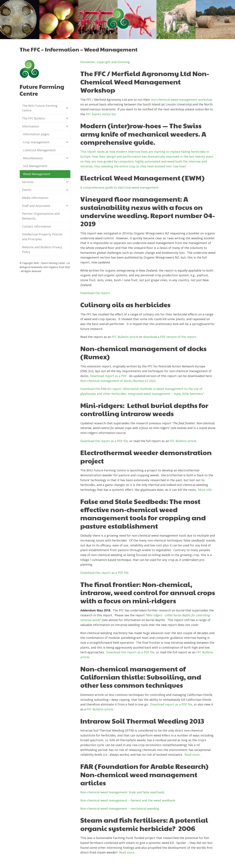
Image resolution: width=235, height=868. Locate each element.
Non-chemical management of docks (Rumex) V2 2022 (118, 381)
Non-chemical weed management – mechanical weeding (120, 809)
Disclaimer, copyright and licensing (105, 62)
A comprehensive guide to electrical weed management (119, 187)
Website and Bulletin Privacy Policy (42, 250)
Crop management (45, 142)
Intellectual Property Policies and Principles (42, 237)
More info (205, 490)
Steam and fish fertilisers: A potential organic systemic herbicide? (144, 824)
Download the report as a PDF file (104, 441)
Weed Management (37, 174)
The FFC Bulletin (45, 119)
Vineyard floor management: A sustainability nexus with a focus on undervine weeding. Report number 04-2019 (148, 211)
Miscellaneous (45, 158)
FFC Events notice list (101, 114)
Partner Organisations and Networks (41, 216)
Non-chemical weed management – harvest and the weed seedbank (128, 800)
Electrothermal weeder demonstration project (146, 456)
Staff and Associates (45, 206)
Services (45, 182)
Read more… (193, 755)
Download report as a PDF (108, 376)
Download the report (95, 293)
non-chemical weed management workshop (182, 100)
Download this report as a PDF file (104, 573)
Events (45, 190)
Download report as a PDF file (171, 704)
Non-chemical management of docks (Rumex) (143, 352)
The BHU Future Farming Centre (45, 108)
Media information (35, 198)
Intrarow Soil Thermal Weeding (134, 721)
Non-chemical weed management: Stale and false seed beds (122, 792)
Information (45, 126)
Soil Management (35, 166)
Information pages (36, 134)
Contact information (36, 226)
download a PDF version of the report (170, 337)
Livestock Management (39, 150)
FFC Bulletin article (125, 337)
